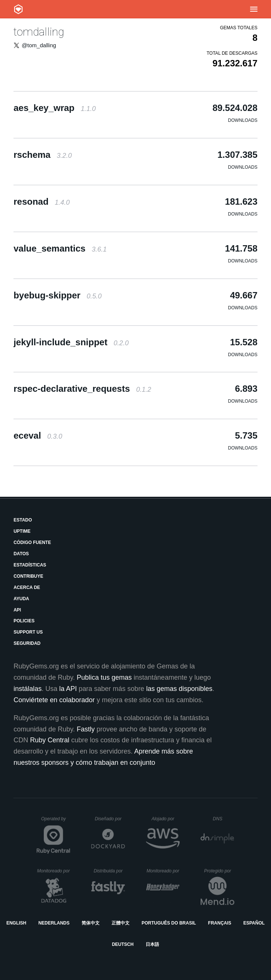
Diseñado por (110, 819)
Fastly (86, 729)
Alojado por (166, 819)
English (16, 923)
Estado (23, 520)
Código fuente (32, 542)
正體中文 (121, 923)
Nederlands (54, 923)
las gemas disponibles (179, 689)
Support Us (28, 632)
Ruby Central (50, 740)
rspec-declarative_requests (82, 389)
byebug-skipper (57, 295)
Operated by (56, 821)
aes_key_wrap (55, 108)
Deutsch (123, 944)
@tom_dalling (39, 45)
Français (220, 923)
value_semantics (60, 248)
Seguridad (27, 643)
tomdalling (39, 32)
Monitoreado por (54, 871)
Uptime (22, 531)
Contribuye (28, 576)
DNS (224, 819)
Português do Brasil (169, 923)
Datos (21, 554)
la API (68, 689)
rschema (42, 155)
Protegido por (219, 871)
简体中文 (91, 923)
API (17, 610)
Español (254, 923)
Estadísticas (30, 565)
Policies (24, 621)
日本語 (152, 944)
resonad (42, 202)
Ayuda (21, 599)
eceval (38, 435)
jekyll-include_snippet (71, 342)
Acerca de (27, 587)
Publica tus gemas (104, 677)
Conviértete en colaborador (54, 700)
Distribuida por (109, 871)
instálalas (28, 689)
